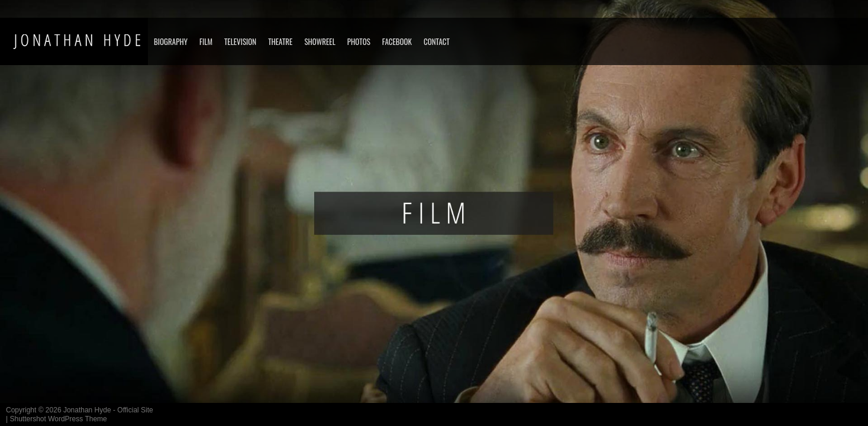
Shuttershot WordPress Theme (58, 419)
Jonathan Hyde (87, 410)
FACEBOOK (397, 41)
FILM (206, 41)
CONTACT (437, 41)
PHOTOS (359, 41)
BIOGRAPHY (171, 41)
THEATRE (280, 41)
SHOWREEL (320, 41)
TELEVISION (240, 41)
